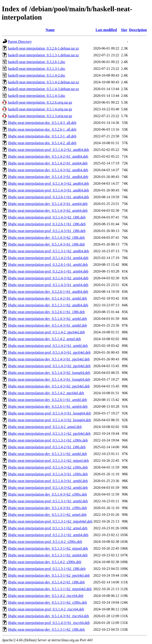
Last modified (106, 30)
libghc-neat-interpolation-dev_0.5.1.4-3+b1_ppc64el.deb (49, 359)
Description (138, 30)
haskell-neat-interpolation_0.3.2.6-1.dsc (37, 62)
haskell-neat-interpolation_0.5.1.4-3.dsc (37, 96)
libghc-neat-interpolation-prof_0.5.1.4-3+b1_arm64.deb (48, 285)
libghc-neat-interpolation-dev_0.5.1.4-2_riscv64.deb (46, 596)
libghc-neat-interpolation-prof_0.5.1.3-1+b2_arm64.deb (48, 535)
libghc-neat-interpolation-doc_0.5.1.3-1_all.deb (42, 136)
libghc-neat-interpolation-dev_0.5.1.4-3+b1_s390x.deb (47, 508)
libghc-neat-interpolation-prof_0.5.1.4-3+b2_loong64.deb (49, 420)
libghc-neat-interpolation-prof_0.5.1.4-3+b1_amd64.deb (48, 190)
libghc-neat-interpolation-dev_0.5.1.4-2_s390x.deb (45, 562)
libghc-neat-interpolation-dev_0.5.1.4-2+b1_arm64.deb (48, 163)
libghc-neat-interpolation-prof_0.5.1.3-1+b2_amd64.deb (48, 251)
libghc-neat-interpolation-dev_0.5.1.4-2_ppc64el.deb (46, 393)
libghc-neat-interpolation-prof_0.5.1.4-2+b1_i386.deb (47, 447)
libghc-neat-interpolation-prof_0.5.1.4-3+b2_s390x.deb (48, 467)
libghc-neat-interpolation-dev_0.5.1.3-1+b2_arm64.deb (48, 555)
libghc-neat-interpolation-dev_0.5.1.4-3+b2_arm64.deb (48, 210)
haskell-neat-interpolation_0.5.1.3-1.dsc (37, 69)
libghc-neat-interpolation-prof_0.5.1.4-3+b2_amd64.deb (48, 183)
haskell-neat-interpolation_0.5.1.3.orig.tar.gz (40, 116)
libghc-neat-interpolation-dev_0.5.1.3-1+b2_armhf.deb (47, 454)
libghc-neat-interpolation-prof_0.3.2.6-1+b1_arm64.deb (48, 271)
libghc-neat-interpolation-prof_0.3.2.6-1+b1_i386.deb (47, 224)
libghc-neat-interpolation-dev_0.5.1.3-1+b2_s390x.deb (47, 602)
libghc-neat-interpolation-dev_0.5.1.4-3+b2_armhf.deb (47, 319)
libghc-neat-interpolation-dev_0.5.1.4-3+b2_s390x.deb (47, 494)
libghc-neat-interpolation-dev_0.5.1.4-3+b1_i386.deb (46, 244)
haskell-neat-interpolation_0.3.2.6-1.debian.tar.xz (43, 48)
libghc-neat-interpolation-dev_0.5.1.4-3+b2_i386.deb (46, 238)
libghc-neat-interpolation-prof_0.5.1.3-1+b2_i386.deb (47, 569)
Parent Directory (20, 42)
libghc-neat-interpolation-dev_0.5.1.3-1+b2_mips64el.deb (50, 589)
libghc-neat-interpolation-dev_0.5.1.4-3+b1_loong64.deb (49, 379)
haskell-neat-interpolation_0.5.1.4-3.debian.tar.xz (43, 89)
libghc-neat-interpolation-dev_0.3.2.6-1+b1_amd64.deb (48, 292)
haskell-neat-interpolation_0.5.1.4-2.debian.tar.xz (43, 82)
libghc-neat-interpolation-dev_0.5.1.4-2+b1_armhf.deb (47, 298)
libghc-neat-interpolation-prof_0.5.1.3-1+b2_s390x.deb (48, 440)
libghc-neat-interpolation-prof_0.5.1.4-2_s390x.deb (45, 542)
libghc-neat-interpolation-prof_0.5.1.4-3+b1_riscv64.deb (49, 623)
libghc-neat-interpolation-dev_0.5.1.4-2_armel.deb (44, 339)
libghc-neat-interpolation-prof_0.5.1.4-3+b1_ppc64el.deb (49, 352)
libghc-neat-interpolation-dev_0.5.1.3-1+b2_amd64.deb (48, 305)
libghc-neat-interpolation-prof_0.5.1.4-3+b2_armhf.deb (48, 488)
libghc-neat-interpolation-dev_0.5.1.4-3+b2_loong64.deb (49, 373)
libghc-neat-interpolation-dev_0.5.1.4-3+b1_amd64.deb (48, 177)
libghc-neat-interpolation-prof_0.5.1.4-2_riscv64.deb (46, 609)
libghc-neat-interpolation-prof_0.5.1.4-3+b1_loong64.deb (49, 413)
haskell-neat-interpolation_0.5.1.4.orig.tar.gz (40, 109)
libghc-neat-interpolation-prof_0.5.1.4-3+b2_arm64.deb (48, 278)
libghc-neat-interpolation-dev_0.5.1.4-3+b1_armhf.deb (47, 325)
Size (124, 30)
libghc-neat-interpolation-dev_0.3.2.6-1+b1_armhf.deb (47, 400)
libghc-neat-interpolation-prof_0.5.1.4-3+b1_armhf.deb (48, 481)
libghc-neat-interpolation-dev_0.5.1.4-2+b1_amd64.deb (48, 156)
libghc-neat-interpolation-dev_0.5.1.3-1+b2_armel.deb (47, 515)
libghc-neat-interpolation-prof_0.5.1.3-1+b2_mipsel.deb (48, 461)
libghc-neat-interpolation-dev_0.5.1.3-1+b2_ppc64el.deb (49, 575)
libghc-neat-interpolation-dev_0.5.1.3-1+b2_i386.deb (46, 629)
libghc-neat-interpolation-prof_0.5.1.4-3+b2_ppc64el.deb (49, 366)
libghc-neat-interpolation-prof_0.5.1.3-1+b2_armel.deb (48, 528)
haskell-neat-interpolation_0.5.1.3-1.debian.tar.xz (43, 55)
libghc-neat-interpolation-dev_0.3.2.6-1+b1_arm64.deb (48, 406)
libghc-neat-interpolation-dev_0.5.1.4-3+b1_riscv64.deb (48, 616)
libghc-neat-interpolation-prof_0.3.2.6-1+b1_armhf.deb (48, 265)
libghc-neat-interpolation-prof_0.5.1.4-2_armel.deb (45, 427)
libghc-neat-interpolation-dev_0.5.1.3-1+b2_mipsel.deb (48, 548)
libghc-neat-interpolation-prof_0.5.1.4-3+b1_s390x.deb (48, 474)
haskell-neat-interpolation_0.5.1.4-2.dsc (37, 75)
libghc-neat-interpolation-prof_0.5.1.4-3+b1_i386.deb (47, 231)
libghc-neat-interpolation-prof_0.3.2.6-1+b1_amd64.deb (48, 197)
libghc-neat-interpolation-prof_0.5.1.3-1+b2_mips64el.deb (50, 521)
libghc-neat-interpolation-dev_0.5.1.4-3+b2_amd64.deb (48, 170)
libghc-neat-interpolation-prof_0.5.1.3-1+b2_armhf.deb (48, 501)
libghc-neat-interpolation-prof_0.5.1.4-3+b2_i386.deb (47, 217)
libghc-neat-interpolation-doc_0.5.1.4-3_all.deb (42, 123)
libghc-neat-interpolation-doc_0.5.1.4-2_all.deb (42, 143)
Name (50, 30)
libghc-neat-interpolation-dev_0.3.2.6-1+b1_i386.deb (46, 312)
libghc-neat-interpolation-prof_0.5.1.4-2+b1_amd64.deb (48, 150)
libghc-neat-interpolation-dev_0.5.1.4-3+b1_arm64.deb (48, 204)
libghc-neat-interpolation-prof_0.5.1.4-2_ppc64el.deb (46, 332)
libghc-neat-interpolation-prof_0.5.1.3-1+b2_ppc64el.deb (49, 434)
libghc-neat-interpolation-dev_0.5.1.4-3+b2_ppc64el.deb (49, 386)
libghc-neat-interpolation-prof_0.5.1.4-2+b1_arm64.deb (48, 258)
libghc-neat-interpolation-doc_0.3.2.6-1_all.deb (42, 129)
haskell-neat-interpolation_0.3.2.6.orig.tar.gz (40, 102)
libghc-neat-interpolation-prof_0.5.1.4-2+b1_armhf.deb (48, 346)
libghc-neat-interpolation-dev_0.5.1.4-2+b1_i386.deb (46, 582)
